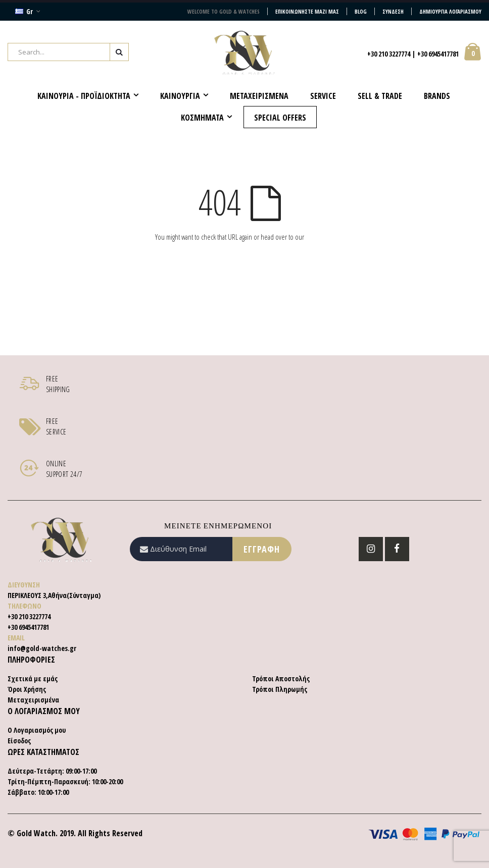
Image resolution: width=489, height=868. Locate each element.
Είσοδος (19, 741)
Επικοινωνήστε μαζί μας (307, 11)
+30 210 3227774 (389, 54)
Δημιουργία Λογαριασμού (450, 11)
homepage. (320, 237)
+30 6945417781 (438, 54)
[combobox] (68, 52)
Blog (361, 11)
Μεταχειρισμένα (33, 700)
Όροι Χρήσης (27, 689)
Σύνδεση (393, 11)
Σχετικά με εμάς (33, 679)
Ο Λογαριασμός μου (37, 730)
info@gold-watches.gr (42, 648)
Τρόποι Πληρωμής (280, 689)
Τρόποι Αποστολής (281, 679)
